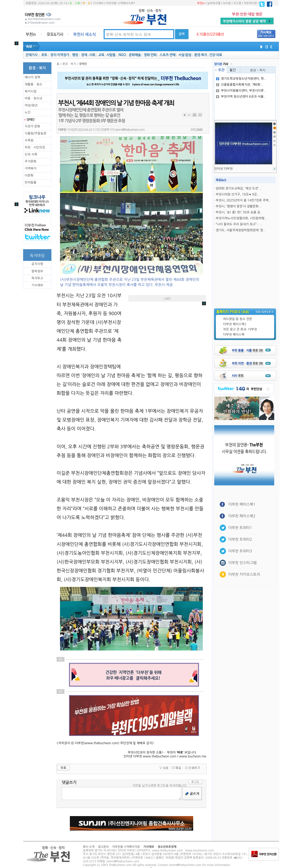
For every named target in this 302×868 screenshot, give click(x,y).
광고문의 (103, 847)
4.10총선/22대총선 (210, 34)
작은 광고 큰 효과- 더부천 (240, 329)
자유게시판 (250, 3)
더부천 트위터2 (240, 539)
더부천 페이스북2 (235, 324)
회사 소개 (89, 847)
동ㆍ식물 (75, 3)
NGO (122, 55)
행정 (75, 55)
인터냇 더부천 (223, 169)
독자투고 (37, 278)
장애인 (30, 120)
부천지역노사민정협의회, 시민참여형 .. (241, 218)
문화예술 (135, 55)
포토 (44, 55)
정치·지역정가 (60, 55)
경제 (84, 55)
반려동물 (31, 182)
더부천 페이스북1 (242, 504)
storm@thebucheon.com (130, 130)
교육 (101, 55)
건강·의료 (216, 55)
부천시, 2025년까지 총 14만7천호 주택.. (243, 200)
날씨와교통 (214, 3)
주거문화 (31, 161)
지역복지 (31, 168)
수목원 (29, 140)
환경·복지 (201, 55)
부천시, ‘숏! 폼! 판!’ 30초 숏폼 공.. (239, 212)
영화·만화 (150, 55)
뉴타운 (227, 3)
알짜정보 (37, 271)
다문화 (29, 175)
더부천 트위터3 (240, 551)
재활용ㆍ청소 (33, 84)
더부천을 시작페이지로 (120, 3)
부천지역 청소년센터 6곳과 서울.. (241, 97)
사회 (92, 55)
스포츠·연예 (167, 55)
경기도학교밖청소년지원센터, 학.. (241, 79)
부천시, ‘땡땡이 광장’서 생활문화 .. (239, 206)
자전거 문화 (32, 126)
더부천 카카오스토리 (244, 574)
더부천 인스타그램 (242, 563)
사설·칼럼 (185, 55)
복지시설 (31, 91)
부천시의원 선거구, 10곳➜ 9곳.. (237, 194)
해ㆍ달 (86, 3)
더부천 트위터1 (240, 528)
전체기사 (31, 55)
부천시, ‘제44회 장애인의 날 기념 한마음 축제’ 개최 (116, 103)
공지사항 (37, 264)
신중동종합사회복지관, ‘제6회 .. (240, 85)
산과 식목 (31, 154)
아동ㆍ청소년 (33, 98)
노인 (28, 112)
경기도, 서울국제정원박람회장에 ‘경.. (240, 230)
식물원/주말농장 (35, 133)
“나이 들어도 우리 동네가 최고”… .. (239, 224)
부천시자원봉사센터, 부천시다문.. (241, 91)
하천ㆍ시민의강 (35, 147)
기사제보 (98, 3)
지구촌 (237, 3)
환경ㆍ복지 (258, 70)
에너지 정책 (32, 77)
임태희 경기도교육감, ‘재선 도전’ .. (239, 188)
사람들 (111, 55)
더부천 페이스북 (234, 335)
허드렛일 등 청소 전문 (238, 319)
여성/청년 (31, 105)
